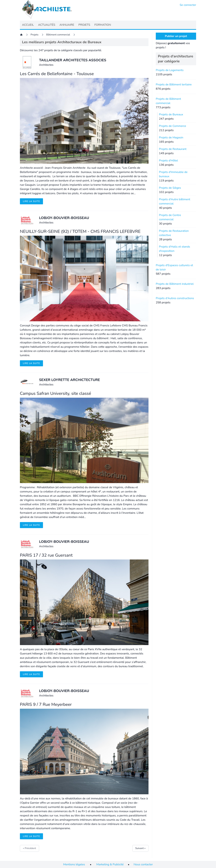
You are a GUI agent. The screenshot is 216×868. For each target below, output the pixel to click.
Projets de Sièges (170, 188)
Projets (34, 35)
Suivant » (140, 848)
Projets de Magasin (171, 138)
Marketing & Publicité (110, 864)
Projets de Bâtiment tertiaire (174, 85)
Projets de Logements (170, 70)
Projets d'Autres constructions (175, 298)
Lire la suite (31, 201)
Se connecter (188, 5)
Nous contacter (143, 864)
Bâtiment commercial (58, 35)
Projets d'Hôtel (168, 161)
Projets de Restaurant (173, 149)
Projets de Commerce (173, 126)
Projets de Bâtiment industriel (175, 284)
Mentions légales (74, 864)
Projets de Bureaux (171, 114)
